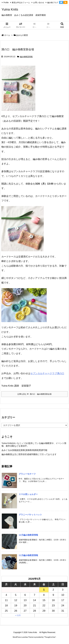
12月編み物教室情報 (28, 535)
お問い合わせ (39, 3)
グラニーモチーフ (27, 474)
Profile (6, 3)
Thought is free (50, 637)
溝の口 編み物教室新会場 (18, 49)
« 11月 (18, 615)
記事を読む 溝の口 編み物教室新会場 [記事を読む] (34, 394)
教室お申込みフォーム (21, 3)
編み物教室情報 (26, 57)
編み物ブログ (53, 3)
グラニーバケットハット (30, 515)
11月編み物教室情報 (28, 555)
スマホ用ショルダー (28, 494)
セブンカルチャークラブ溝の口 (47, 373)
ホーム (7, 35)
